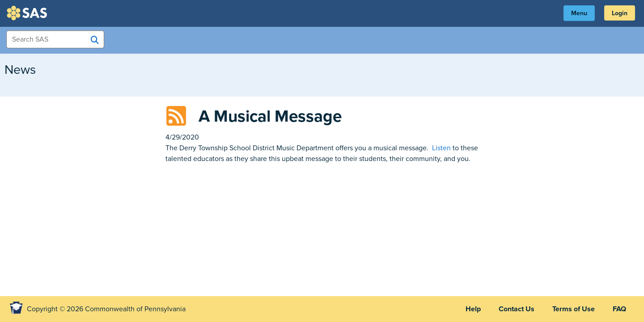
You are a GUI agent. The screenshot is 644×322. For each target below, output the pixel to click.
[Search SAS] (95, 40)
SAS (28, 13)
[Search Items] (55, 39)
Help (473, 309)
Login (620, 13)
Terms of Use (574, 309)
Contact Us (517, 309)
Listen (441, 148)
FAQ (619, 309)
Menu (579, 13)
